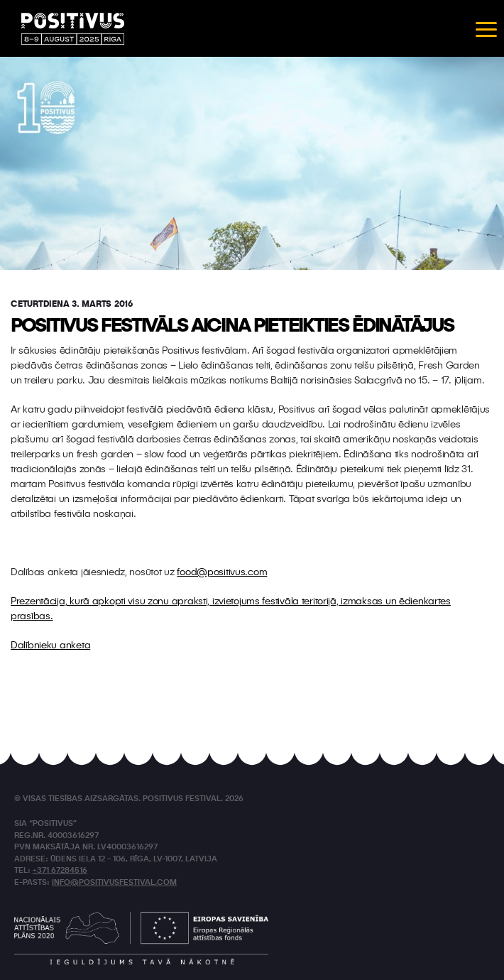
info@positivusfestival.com (114, 883)
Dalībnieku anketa (50, 646)
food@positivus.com (222, 572)
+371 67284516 (60, 871)
